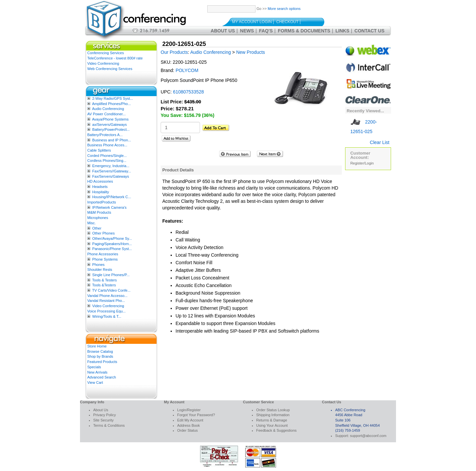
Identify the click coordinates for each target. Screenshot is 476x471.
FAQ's (266, 31)
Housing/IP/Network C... (112, 197)
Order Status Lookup (273, 410)
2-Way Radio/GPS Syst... (113, 98)
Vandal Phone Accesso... (107, 296)
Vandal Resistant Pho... (106, 301)
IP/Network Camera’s (109, 207)
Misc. (92, 223)
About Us (223, 31)
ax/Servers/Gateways (110, 125)
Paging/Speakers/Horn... (112, 244)
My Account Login (252, 22)
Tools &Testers (104, 285)
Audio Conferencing (108, 109)
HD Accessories (100, 181)
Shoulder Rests (100, 270)
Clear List (380, 142)
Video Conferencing (103, 63)
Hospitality (101, 192)
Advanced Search (102, 377)
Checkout (287, 22)
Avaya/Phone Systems (110, 119)
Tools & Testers (104, 280)
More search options (284, 9)
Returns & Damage (272, 420)
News (247, 31)
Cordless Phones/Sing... (107, 161)
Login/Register (189, 410)
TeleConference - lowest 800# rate (115, 58)
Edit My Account (190, 420)
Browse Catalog (100, 351)
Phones (98, 265)
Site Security (103, 420)
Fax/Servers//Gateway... (112, 171)
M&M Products (99, 212)
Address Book (188, 425)
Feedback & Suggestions (276, 430)
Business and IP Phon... (112, 140)
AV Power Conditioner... (106, 114)
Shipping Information (273, 415)
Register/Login (362, 163)
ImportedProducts (102, 202)
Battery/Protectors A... (105, 135)
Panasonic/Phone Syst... (112, 249)
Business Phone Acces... (107, 145)
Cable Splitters (99, 150)
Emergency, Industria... (111, 166)
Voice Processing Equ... (106, 311)
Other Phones (103, 233)
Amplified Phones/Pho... (111, 104)
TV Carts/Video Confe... (111, 290)
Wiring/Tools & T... (107, 316)
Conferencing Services (106, 53)
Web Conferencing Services (110, 69)
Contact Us (369, 31)
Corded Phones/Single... (107, 156)
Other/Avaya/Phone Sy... (112, 238)
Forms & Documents (304, 31)
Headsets (100, 187)
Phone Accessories (103, 254)
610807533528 (188, 92)
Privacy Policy (104, 415)
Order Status (187, 430)
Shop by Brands (100, 356)
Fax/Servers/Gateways (111, 176)
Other (97, 228)
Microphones (98, 218)
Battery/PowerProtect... (111, 129)
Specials (94, 367)
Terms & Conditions (109, 425)
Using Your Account (272, 425)
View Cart (95, 382)
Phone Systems (105, 259)
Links (342, 31)
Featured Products (102, 362)
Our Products (174, 52)
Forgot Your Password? (196, 415)
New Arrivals (97, 372)
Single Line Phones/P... (111, 275)
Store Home (97, 346)
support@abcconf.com (368, 436)
